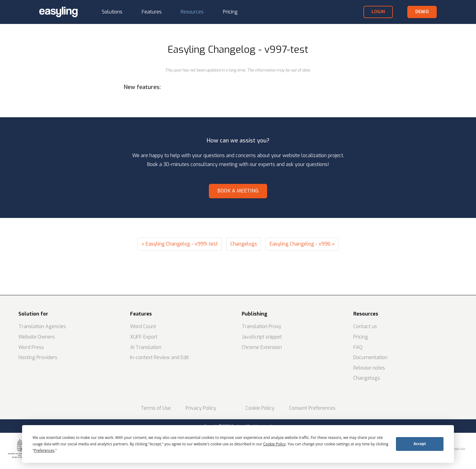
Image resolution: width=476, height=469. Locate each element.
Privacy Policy (201, 408)
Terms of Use (156, 408)
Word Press (31, 347)
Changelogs (244, 244)
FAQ (358, 347)
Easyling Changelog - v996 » (302, 244)
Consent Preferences (312, 408)
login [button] (378, 12)
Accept (420, 444)
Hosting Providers (38, 357)
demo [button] (422, 12)
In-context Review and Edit (159, 357)
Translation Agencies (42, 326)
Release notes (369, 368)
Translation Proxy (261, 326)
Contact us (365, 326)
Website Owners (37, 337)
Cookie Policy (260, 408)
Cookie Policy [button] (274, 444)
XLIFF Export (144, 337)
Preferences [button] (44, 450)
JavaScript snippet (262, 337)
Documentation (370, 357)
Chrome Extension (262, 347)
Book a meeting (238, 191)
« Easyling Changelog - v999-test (180, 244)
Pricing (361, 337)
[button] (112, 12)
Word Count (143, 326)
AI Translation (146, 347)
